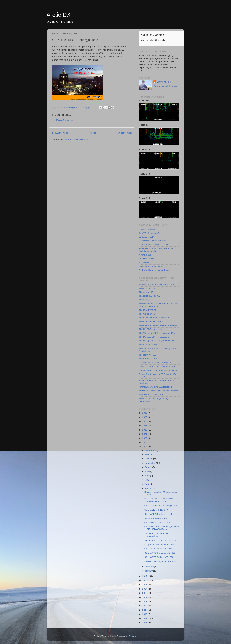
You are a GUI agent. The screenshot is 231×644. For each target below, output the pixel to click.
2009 (145, 610)
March (148, 488)
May (147, 480)
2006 (145, 623)
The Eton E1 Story (148, 359)
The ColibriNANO (147, 314)
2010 (145, 606)
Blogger (133, 636)
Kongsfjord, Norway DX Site (152, 241)
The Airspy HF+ (146, 292)
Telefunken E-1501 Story (151, 395)
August (149, 467)
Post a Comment (64, 120)
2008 (145, 614)
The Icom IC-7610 (148, 288)
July (147, 471)
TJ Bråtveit (144, 262)
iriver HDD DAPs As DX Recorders (156, 387)
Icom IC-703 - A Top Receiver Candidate (158, 370)
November (150, 455)
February (150, 567)
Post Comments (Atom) (77, 139)
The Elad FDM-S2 (148, 310)
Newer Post (60, 133)
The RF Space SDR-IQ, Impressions (156, 341)
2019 (145, 442)
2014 (145, 589)
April (147, 484)
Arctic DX (59, 15)
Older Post (125, 133)
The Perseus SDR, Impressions (154, 337)
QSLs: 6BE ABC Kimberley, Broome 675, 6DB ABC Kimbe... (162, 528)
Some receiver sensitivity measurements (158, 285)
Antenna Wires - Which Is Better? (155, 363)
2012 (145, 597)
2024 (145, 421)
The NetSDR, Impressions (152, 329)
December (150, 450)
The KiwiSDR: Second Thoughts (154, 318)
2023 (145, 426)
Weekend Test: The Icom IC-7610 (160, 540)
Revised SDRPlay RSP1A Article (160, 561)
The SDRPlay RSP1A (149, 296)
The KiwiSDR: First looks (151, 322)
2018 (145, 447)
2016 (145, 580)
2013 (145, 593)
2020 (145, 438)
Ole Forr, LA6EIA (147, 259)
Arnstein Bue (145, 255)
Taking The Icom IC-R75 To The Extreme (158, 391)
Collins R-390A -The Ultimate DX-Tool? (158, 366)
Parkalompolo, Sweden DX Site (154, 244)
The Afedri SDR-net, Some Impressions (158, 325)
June (148, 476)
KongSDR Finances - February (159, 544)
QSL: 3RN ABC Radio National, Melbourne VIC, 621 (159, 500)
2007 (145, 618)
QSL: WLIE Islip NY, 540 (156, 510)
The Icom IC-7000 (148, 355)
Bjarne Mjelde (164, 82)
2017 (145, 576)
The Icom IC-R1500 (148, 345)
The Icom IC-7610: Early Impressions (156, 535)
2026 (145, 413)
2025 (145, 417)
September (150, 463)
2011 (145, 601)
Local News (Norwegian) (151, 266)
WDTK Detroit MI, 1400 (156, 518)
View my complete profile (165, 86)
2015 (145, 585)
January (149, 571)
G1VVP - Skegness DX (150, 233)
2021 (145, 434)
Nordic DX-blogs (147, 229)
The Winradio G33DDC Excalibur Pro (157, 333)
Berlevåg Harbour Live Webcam (154, 270)
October (149, 459)
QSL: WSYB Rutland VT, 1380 (159, 557)
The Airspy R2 (146, 300)
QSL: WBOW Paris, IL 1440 (158, 522)
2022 (145, 430)
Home (93, 133)
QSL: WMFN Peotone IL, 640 (158, 514)
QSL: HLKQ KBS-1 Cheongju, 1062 (161, 506)
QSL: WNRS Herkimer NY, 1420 (160, 553)
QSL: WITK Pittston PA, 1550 (158, 549)
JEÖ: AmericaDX (147, 237)
